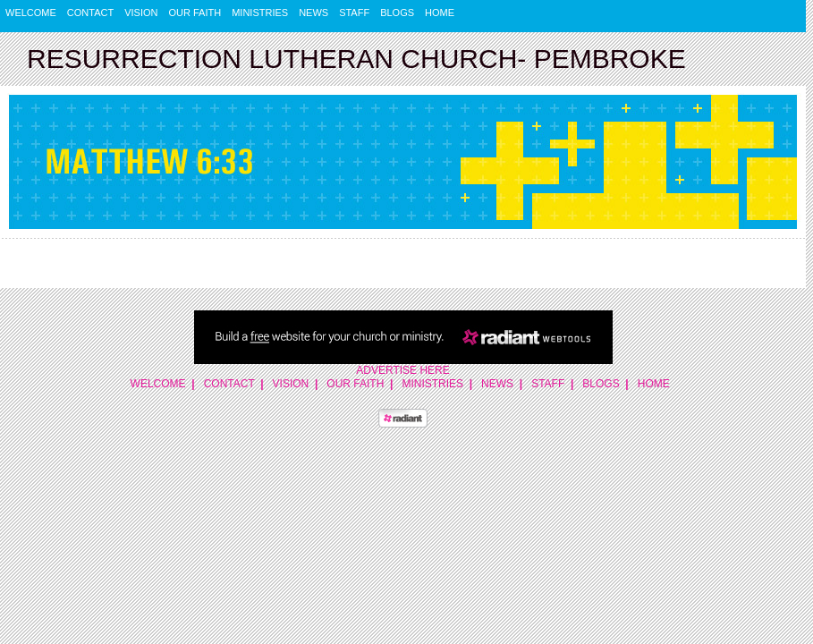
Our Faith (195, 13)
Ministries (260, 13)
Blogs (397, 13)
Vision (141, 13)
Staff (354, 13)
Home (440, 13)
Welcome (31, 13)
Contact (90, 13)
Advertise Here (402, 370)
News (313, 13)
